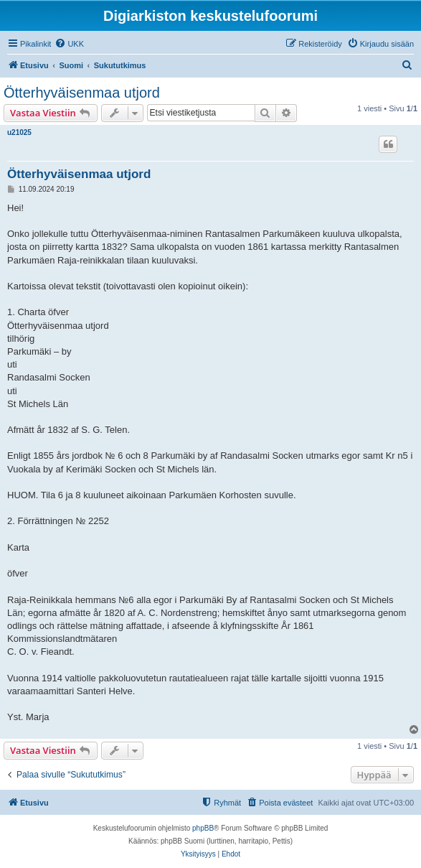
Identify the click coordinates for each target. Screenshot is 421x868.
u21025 (19, 132)
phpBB (203, 828)
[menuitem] (69, 44)
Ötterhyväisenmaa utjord (82, 93)
